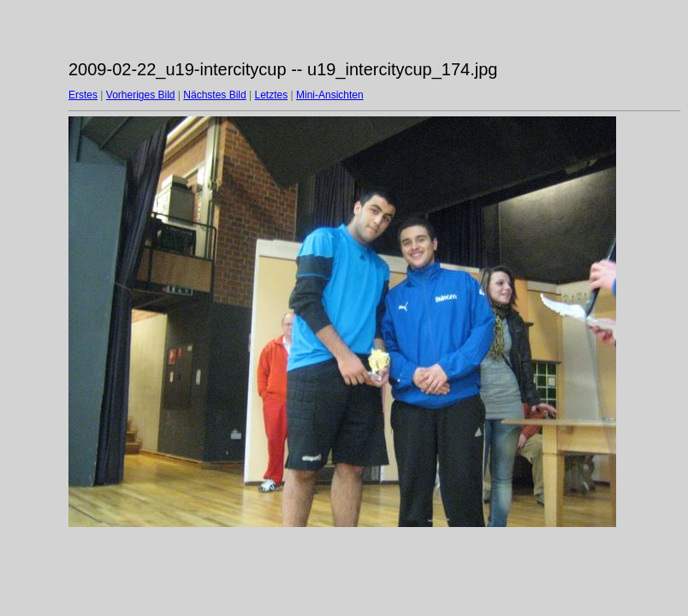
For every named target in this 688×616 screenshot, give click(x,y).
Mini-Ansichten (330, 95)
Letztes (272, 95)
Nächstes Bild (214, 95)
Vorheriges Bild (141, 95)
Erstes (83, 95)
